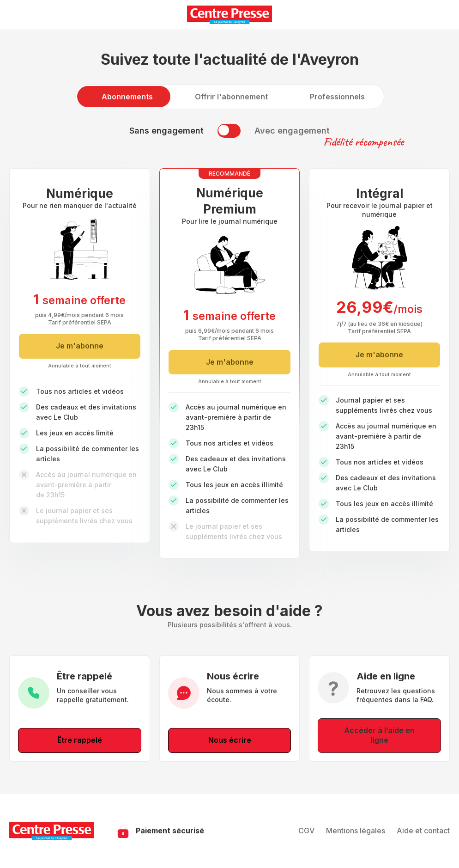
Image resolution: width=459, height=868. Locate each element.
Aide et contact (423, 831)
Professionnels (337, 97)
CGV (306, 831)
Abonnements (127, 97)
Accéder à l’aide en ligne (379, 735)
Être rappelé (80, 740)
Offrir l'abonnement (231, 97)
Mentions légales (356, 831)
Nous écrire (230, 740)
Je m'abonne (80, 346)
